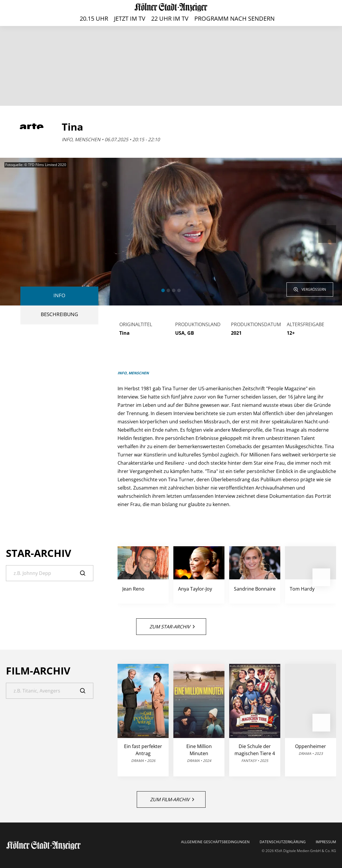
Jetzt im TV (130, 18)
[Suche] (50, 573)
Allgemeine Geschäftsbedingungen (215, 842)
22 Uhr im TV (170, 18)
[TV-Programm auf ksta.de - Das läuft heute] (171, 7)
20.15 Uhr (94, 18)
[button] (163, 290)
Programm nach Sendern (234, 18)
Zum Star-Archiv (172, 627)
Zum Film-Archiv (172, 799)
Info (59, 295)
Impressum (326, 842)
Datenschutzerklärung (283, 842)
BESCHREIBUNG (59, 314)
